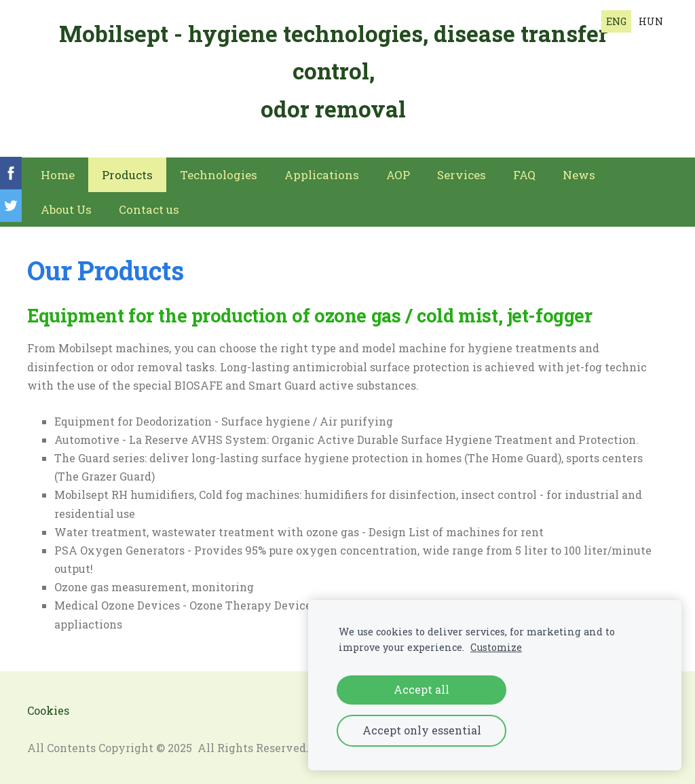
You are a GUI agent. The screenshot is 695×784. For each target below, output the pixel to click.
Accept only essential (422, 730)
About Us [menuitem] (66, 209)
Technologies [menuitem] (219, 175)
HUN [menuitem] (651, 21)
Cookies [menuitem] (48, 710)
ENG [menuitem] (616, 21)
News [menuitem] (579, 175)
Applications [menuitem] (322, 175)
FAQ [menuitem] (524, 175)
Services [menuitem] (462, 175)
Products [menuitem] (127, 175)
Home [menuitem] (58, 175)
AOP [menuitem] (398, 175)
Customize (496, 647)
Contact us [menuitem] (149, 209)
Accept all (421, 689)
